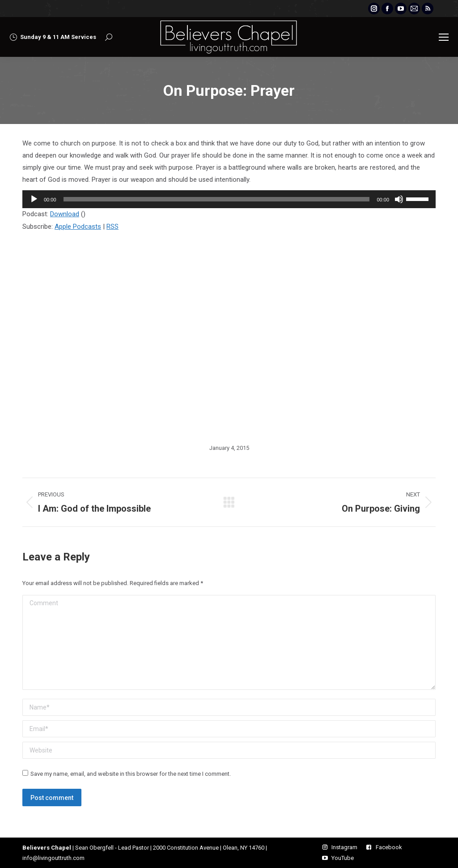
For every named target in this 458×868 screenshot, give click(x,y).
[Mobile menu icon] (444, 37)
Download (65, 214)
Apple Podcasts (78, 227)
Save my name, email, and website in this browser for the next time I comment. (131, 774)
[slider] (217, 199)
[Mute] (399, 199)
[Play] (34, 199)
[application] (229, 199)
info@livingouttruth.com (53, 858)
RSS (112, 227)
